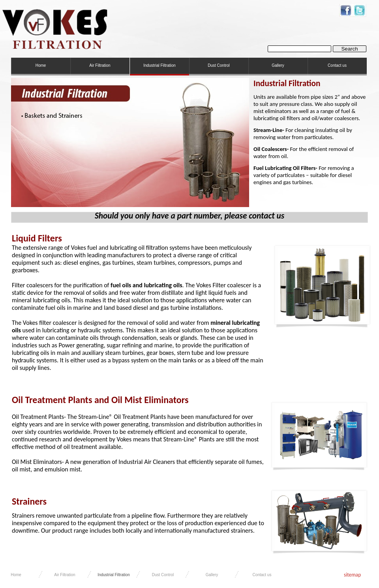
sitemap (352, 575)
